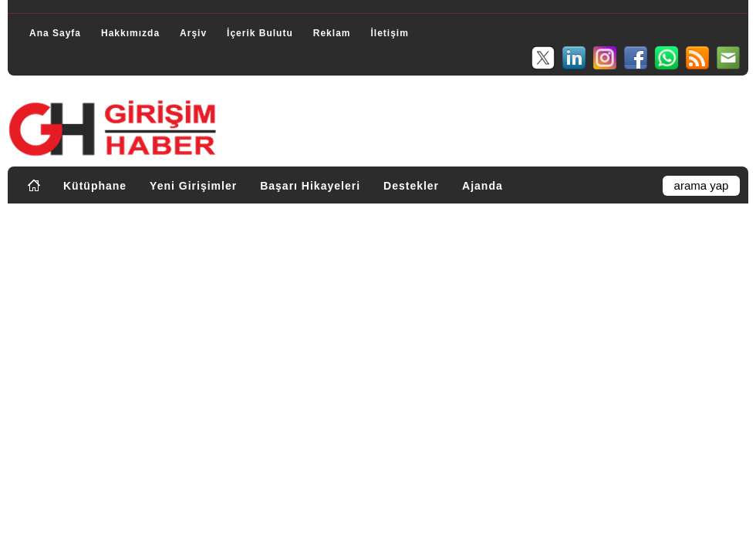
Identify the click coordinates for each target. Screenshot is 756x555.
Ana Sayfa (55, 33)
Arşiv (193, 33)
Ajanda (483, 186)
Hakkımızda (130, 33)
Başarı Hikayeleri (310, 186)
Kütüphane (95, 186)
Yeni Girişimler (193, 186)
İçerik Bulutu (260, 33)
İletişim (389, 33)
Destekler (411, 186)
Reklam (332, 33)
